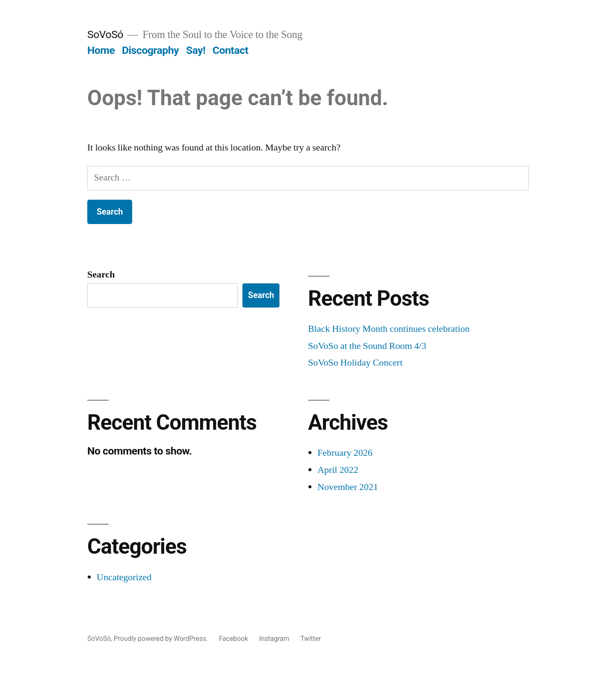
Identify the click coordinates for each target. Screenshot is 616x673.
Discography (150, 50)
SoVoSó (105, 34)
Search (101, 275)
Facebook (234, 639)
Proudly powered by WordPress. (162, 639)
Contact (230, 50)
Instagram (274, 639)
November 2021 (348, 487)
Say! (196, 50)
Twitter (311, 639)
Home (101, 50)
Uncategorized (124, 577)
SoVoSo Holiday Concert (355, 363)
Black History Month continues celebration (389, 329)
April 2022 (338, 470)
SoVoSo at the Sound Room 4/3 (367, 346)
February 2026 (345, 453)
